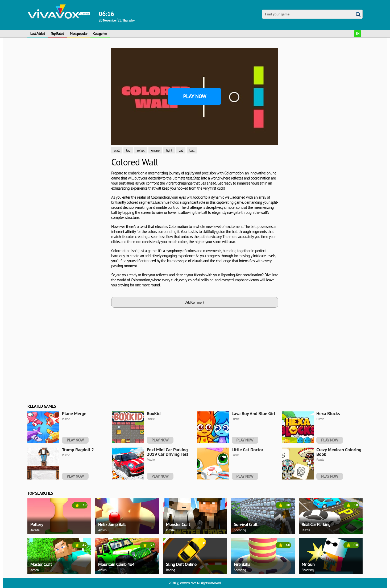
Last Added (38, 34)
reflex (141, 150)
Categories (100, 34)
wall (117, 150)
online (155, 150)
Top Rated (57, 34)
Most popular (79, 34)
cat (181, 150)
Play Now (195, 96)
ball (192, 150)
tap (128, 150)
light (169, 150)
